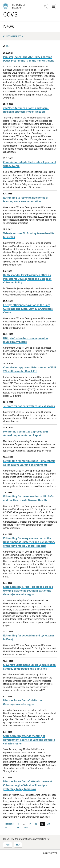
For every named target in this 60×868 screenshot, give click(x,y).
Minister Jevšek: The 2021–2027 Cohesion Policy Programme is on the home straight (28, 59)
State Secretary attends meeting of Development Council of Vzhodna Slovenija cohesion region (29, 740)
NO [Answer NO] (18, 845)
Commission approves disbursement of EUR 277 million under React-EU (30, 369)
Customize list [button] (14, 36)
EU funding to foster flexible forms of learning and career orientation (26, 199)
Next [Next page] (26, 827)
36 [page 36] (18, 827)
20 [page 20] (49, 824)
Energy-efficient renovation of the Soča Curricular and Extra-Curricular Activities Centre (28, 309)
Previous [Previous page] (9, 824)
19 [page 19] (42, 824)
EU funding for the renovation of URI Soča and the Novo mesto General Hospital (28, 498)
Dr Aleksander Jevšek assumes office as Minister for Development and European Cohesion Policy (27, 279)
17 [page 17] (30, 824)
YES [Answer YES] (8, 845)
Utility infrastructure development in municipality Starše (26, 340)
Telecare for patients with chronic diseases (29, 406)
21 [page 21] (6, 827)
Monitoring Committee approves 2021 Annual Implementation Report (26, 433)
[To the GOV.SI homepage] (16, 10)
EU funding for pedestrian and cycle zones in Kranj (29, 637)
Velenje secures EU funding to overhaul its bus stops (29, 235)
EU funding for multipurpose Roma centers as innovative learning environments (29, 463)
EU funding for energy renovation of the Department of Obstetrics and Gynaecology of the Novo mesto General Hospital (29, 542)
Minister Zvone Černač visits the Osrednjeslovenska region (22, 702)
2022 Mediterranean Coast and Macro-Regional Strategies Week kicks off (26, 110)
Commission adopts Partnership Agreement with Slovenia (30, 164)
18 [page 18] (36, 824)
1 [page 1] (18, 824)
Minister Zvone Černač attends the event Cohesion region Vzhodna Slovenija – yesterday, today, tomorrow (28, 785)
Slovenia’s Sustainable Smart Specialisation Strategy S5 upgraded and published (29, 667)
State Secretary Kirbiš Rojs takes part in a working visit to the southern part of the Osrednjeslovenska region (28, 591)
